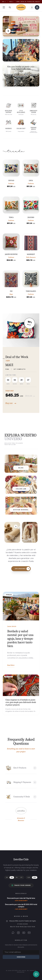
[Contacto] (36, 974)
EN (4, 2)
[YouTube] (24, 933)
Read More (11, 665)
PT (22, 877)
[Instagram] (18, 933)
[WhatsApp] (13, 933)
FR (17, 877)
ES (7, 877)
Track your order (21, 885)
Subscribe (21, 957)
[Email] (29, 933)
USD (11, 2)
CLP (29, 877)
